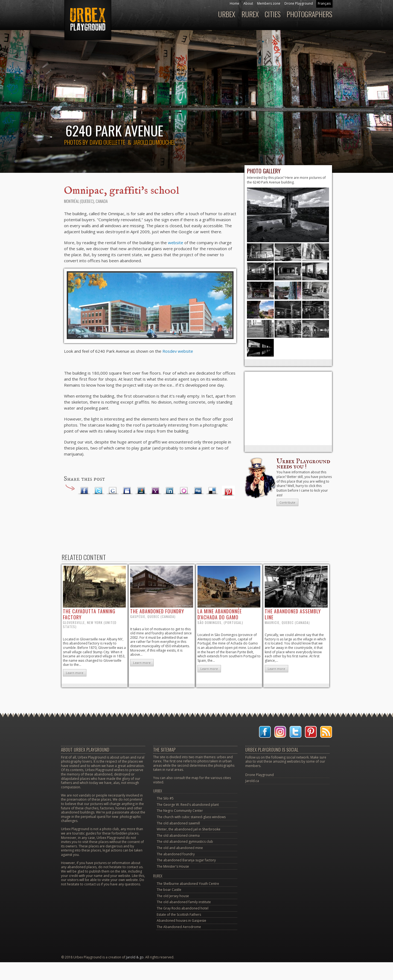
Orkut (184, 491)
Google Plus (113, 491)
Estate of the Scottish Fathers (179, 915)
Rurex (250, 14)
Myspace (127, 491)
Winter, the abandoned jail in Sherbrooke (189, 829)
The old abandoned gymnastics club (185, 842)
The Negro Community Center (180, 811)
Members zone (269, 3)
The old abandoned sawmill (178, 823)
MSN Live (141, 491)
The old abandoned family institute (184, 902)
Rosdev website (178, 351)
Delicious (212, 491)
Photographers (309, 14)
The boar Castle (169, 890)
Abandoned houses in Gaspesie (181, 921)
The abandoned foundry (176, 854)
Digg (198, 491)
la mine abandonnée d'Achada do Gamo (220, 614)
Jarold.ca (252, 781)
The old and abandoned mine (180, 848)
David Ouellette (107, 142)
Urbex (227, 14)
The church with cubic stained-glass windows (191, 817)
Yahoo (155, 491)
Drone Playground (299, 3)
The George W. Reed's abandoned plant (188, 805)
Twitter (98, 491)
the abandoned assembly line (293, 614)
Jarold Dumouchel (154, 142)
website (176, 243)
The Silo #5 (165, 798)
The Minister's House (173, 866)
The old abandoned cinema (178, 835)
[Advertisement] (288, 408)
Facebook (84, 491)
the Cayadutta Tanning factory (89, 614)
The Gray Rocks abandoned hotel (183, 908)
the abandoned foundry (157, 611)
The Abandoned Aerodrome (179, 927)
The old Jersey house (173, 896)
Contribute (287, 502)
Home (235, 3)
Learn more (75, 673)
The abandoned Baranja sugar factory (186, 860)
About (248, 3)
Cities (273, 14)
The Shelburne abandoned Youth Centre (188, 884)
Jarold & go (135, 957)
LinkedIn (170, 491)
